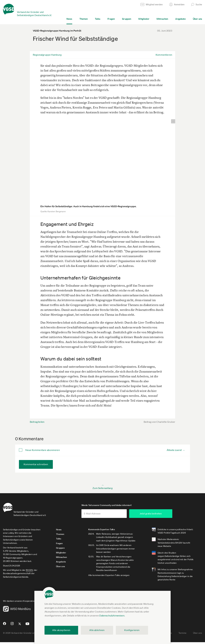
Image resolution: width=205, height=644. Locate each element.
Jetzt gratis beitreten (165, 515)
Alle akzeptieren (61, 630)
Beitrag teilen (37, 422)
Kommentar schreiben (36, 464)
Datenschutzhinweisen (112, 616)
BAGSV (29, 572)
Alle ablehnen (97, 630)
